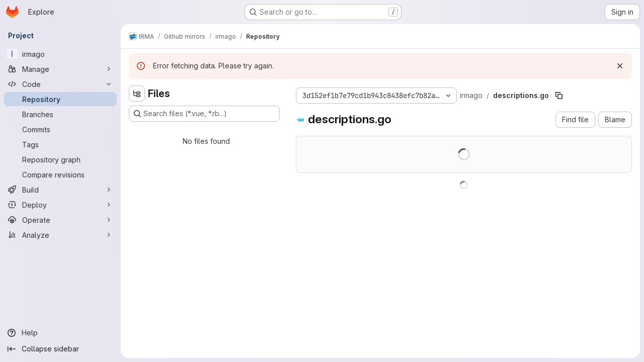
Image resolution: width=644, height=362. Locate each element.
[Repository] (60, 99)
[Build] (60, 190)
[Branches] (60, 114)
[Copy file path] (559, 96)
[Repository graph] (60, 159)
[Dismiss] (620, 66)
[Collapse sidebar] (60, 349)
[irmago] (60, 54)
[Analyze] (60, 235)
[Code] (60, 84)
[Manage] (60, 69)
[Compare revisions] (60, 174)
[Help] (60, 333)
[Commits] (60, 129)
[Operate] (60, 220)
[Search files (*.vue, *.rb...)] (204, 114)
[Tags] (60, 144)
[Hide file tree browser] (137, 94)
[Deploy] (60, 205)
